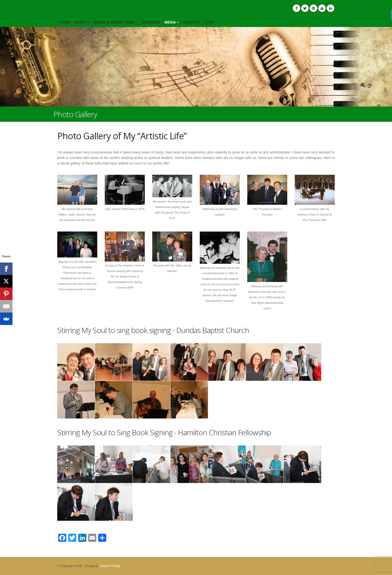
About (80, 22)
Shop (209, 22)
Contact (192, 22)
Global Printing (110, 566)
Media (170, 22)
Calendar (151, 22)
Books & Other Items (114, 22)
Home (64, 22)
